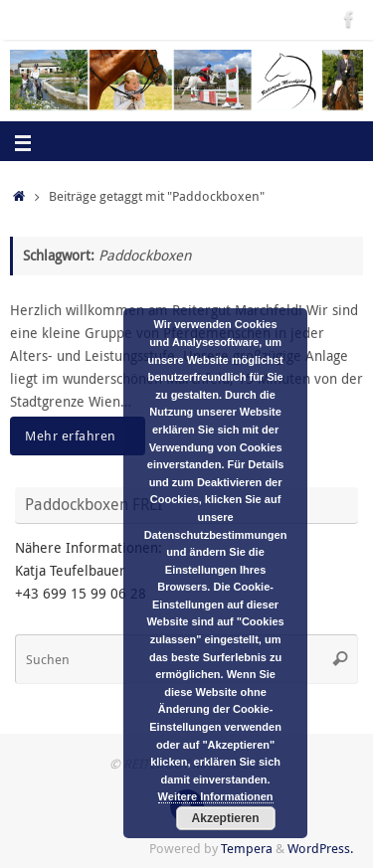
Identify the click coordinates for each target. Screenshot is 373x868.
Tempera (247, 848)
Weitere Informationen (216, 796)
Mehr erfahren (81, 435)
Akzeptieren (226, 818)
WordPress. (320, 848)
